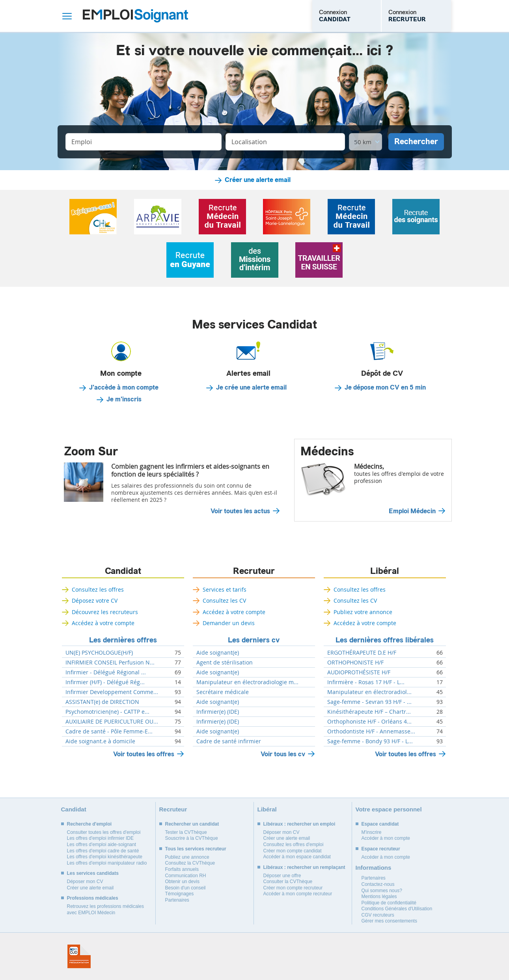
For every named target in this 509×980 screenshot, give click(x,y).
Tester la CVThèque (186, 832)
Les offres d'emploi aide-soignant (102, 845)
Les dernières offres (123, 640)
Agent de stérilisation (225, 663)
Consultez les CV (224, 600)
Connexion (335, 16)
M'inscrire (372, 832)
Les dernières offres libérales (385, 640)
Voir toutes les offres (144, 754)
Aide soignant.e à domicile (100, 741)
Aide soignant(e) (218, 653)
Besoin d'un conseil (186, 888)
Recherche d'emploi (89, 824)
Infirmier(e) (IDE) (218, 712)
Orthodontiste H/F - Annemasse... (371, 731)
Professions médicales (93, 898)
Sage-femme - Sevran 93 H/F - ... (369, 702)
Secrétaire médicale (223, 692)
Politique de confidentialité (389, 903)
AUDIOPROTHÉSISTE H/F (359, 672)
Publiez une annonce (187, 857)
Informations (374, 868)
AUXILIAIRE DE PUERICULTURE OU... (112, 722)
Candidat (123, 571)
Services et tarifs (225, 589)
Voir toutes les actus (240, 511)
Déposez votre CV (95, 600)
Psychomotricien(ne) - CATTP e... (107, 712)
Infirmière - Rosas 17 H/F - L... (366, 682)
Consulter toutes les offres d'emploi (104, 832)
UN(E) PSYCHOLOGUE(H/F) (99, 653)
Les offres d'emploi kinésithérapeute (105, 857)
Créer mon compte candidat (293, 851)
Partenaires (177, 900)
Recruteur (254, 571)
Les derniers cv (254, 640)
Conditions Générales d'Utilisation (397, 909)
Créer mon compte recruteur (293, 888)
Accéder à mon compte (386, 838)
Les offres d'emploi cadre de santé (103, 851)
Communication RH (186, 876)
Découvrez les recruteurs (105, 612)
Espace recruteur (381, 849)
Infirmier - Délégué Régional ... (106, 672)
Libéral (385, 571)
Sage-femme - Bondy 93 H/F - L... (370, 741)
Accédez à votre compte (103, 623)
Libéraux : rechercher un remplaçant (304, 867)
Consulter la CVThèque (288, 882)
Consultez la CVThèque (190, 863)
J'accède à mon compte (124, 388)
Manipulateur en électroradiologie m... (247, 682)
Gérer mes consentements (389, 921)
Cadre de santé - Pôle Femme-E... (109, 731)
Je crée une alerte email (251, 388)
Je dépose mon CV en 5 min (385, 388)
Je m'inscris (124, 399)
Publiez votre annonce (363, 612)
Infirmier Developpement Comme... (112, 692)
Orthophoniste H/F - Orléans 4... (369, 722)
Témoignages (180, 894)
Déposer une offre (282, 876)
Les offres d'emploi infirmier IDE (100, 838)
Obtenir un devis (182, 882)
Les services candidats (93, 873)
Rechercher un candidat (192, 824)
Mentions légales (379, 896)
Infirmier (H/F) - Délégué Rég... (105, 682)
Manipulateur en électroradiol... (369, 692)
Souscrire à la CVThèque (192, 838)
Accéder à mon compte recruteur (298, 894)
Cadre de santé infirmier (229, 741)
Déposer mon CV (85, 882)
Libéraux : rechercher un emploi (299, 824)
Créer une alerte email (258, 180)
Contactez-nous (378, 884)
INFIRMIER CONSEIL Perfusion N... (110, 663)
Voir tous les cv (283, 754)
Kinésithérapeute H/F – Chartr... (369, 712)
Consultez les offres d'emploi (294, 845)
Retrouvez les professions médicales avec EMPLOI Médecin (105, 909)
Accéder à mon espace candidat (297, 857)
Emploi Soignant (135, 16)
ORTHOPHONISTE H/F (355, 663)
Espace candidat (380, 824)
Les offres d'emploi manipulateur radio (107, 863)
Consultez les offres (98, 589)
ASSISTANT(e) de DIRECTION (102, 702)
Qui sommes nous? (382, 891)
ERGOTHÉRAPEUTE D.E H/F (362, 653)
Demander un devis (229, 623)
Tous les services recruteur (196, 849)
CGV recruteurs (378, 915)
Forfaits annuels (182, 869)
